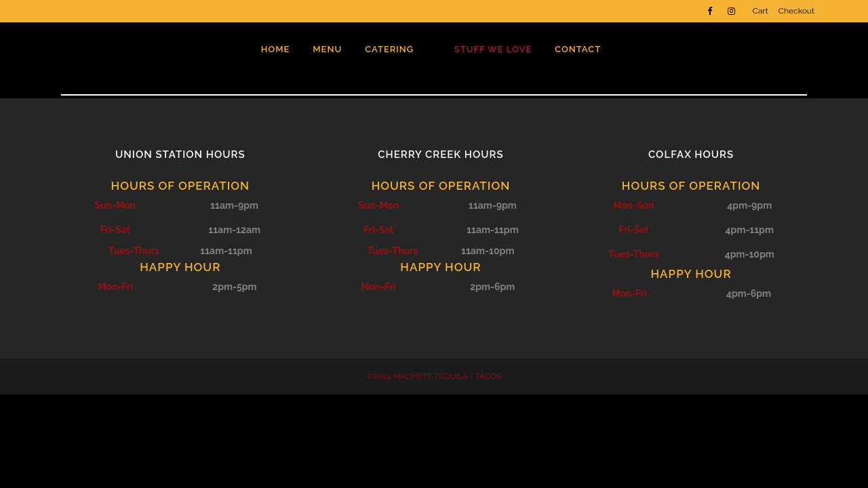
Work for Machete (651, 11)
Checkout (796, 11)
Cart (761, 11)
